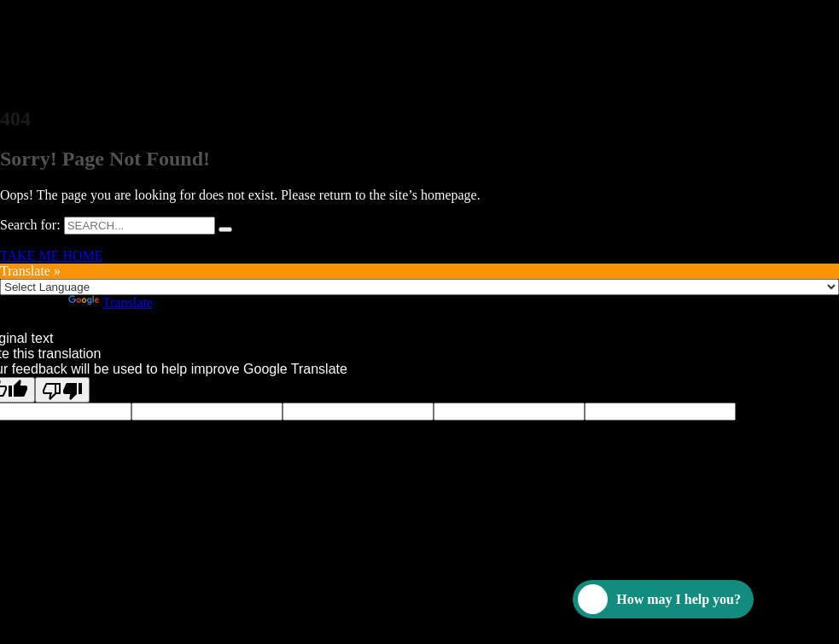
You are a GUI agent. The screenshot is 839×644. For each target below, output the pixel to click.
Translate (111, 302)
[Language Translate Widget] (419, 287)
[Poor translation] (62, 390)
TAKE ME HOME (51, 255)
